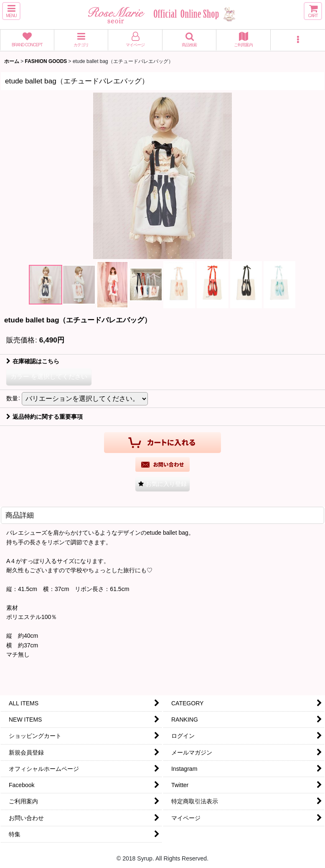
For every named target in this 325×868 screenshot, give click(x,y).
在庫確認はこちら (33, 361)
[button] (11, 11)
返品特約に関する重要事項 (44, 417)
